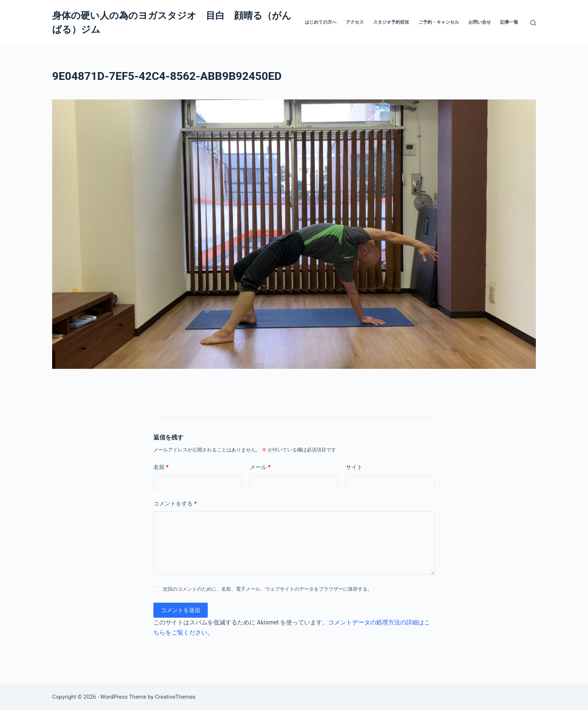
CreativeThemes (175, 697)
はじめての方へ (321, 22)
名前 (161, 467)
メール (260, 467)
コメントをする (175, 504)
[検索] (533, 23)
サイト (354, 467)
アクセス (355, 22)
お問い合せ (480, 22)
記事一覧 (509, 22)
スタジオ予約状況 (391, 22)
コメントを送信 (181, 610)
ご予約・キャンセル (439, 22)
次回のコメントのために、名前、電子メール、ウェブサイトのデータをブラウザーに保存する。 (268, 589)
